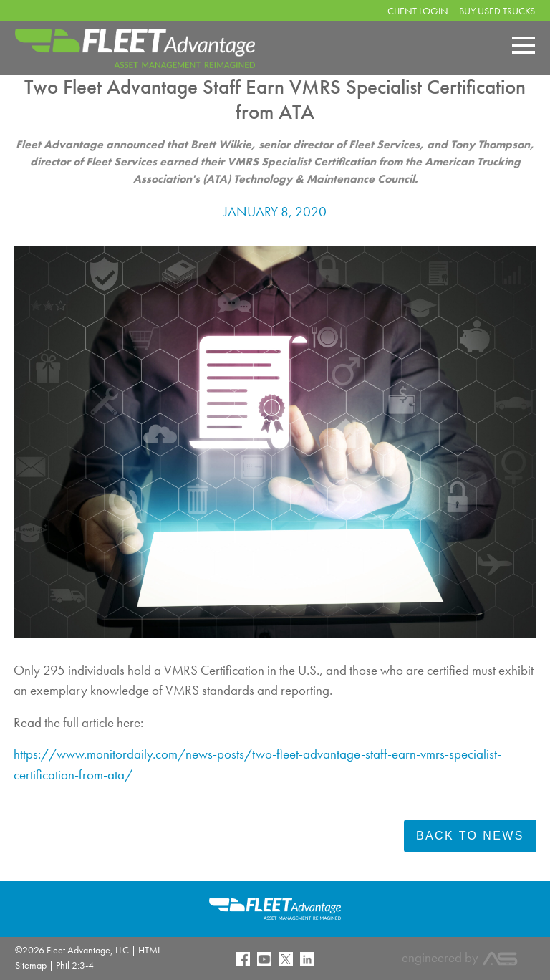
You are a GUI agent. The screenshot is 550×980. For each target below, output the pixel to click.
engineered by (460, 957)
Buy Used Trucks (497, 11)
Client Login (418, 11)
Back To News (470, 836)
